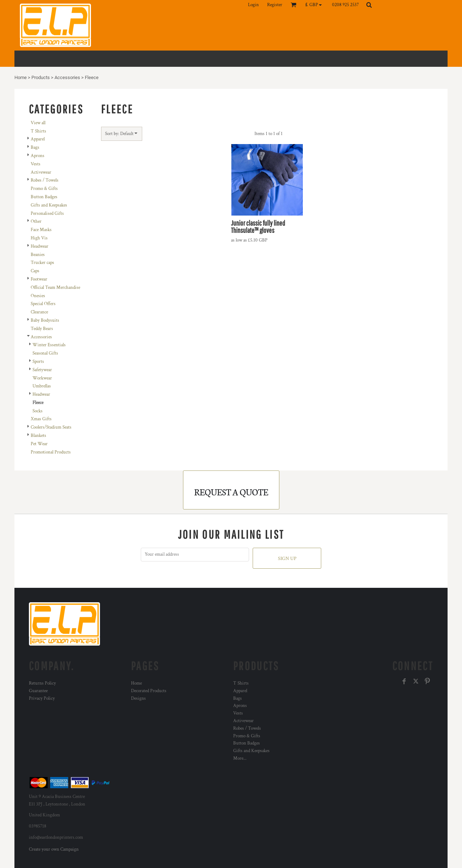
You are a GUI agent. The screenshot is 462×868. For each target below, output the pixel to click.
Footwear (39, 279)
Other (36, 222)
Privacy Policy (42, 698)
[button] (315, 5)
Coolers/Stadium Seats (51, 427)
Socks (38, 411)
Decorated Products (149, 691)
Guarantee (38, 691)
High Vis (39, 238)
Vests (36, 164)
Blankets (38, 436)
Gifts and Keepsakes (49, 205)
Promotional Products (51, 452)
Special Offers (43, 304)
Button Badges (44, 197)
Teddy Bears (42, 329)
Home (21, 77)
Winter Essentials (49, 345)
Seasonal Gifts (45, 353)
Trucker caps (42, 263)
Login (253, 5)
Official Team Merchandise (55, 288)
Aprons (38, 156)
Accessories (67, 77)
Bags (35, 147)
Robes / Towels (45, 180)
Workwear (42, 378)
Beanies (38, 255)
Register (275, 5)
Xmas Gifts (41, 419)
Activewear (41, 172)
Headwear (40, 246)
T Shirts (38, 131)
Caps (35, 271)
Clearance (39, 312)
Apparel (38, 139)
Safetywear (42, 370)
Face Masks (41, 230)
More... (240, 758)
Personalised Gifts (47, 214)
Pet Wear (39, 444)
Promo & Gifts (44, 189)
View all (38, 123)
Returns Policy (42, 683)
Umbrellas (42, 386)
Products (41, 77)
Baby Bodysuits (45, 320)
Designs (138, 698)
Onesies (38, 296)
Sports (38, 362)
